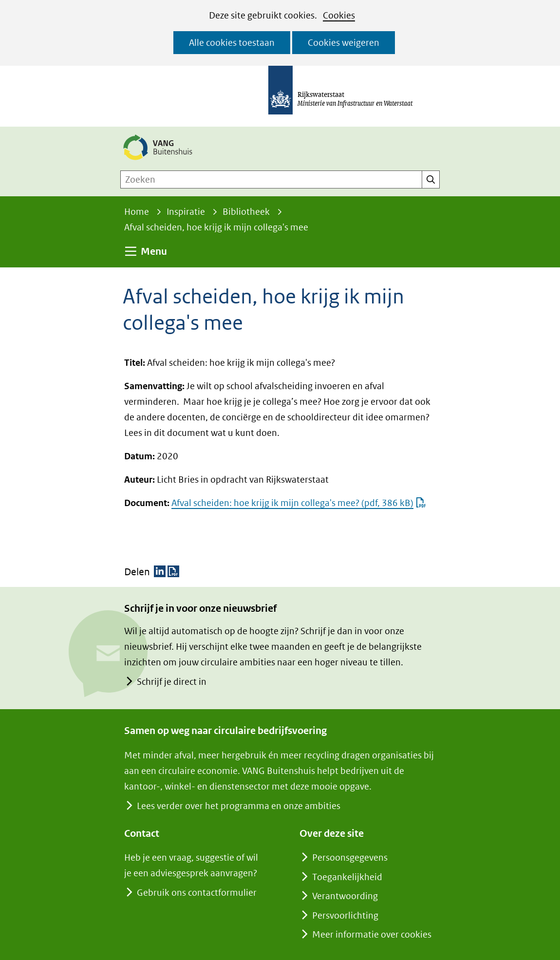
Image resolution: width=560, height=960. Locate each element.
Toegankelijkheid (347, 877)
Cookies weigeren (344, 43)
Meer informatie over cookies (372, 934)
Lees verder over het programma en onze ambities (238, 806)
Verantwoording (345, 896)
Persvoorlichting (345, 915)
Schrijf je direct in (171, 682)
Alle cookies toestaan (232, 43)
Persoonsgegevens (350, 857)
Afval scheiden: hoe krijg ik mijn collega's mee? (299, 503)
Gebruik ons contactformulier (196, 893)
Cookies (339, 15)
